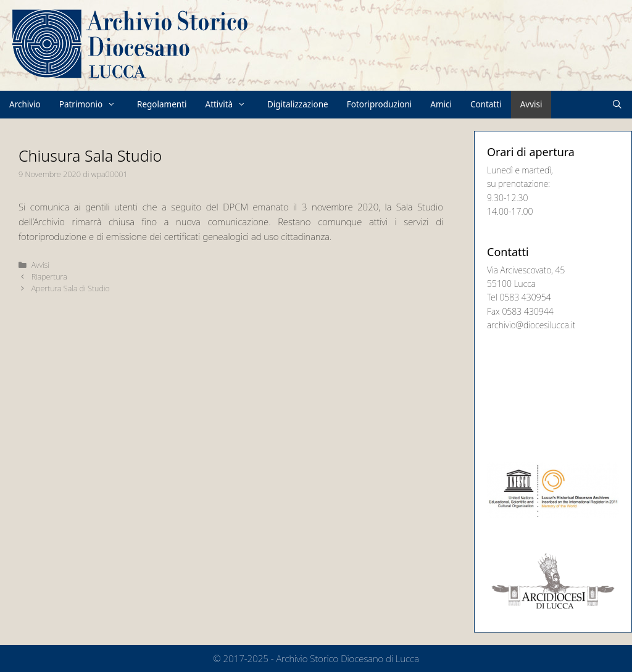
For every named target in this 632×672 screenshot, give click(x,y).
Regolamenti (162, 104)
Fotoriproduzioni (380, 104)
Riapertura (49, 276)
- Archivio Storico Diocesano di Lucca (345, 658)
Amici (441, 104)
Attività (232, 105)
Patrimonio (94, 105)
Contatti (486, 104)
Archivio (25, 104)
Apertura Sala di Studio (71, 288)
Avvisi (531, 104)
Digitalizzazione (298, 104)
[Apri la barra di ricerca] (617, 105)
